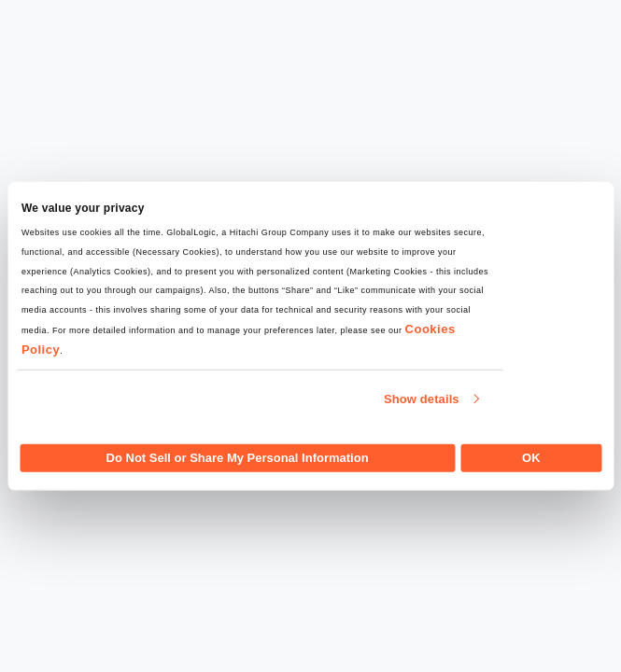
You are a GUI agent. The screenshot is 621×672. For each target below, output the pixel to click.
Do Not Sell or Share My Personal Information (238, 457)
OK (531, 457)
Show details (422, 399)
